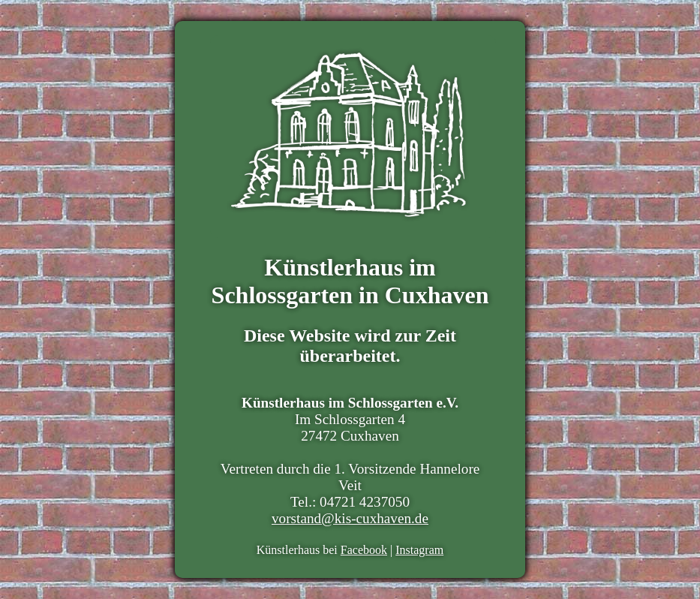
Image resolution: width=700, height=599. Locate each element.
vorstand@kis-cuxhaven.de (350, 518)
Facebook (364, 550)
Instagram (419, 550)
